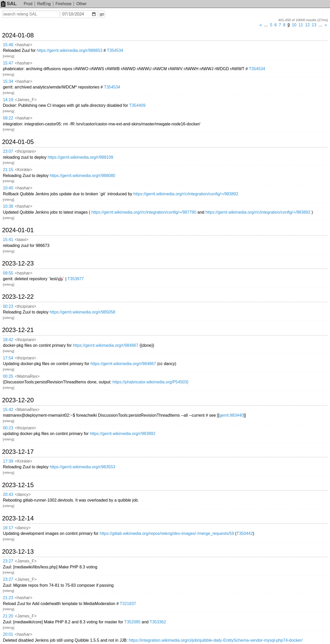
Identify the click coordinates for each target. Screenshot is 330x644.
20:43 (8, 494)
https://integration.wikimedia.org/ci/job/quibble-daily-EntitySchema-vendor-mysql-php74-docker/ (216, 640)
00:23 (8, 306)
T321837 (128, 604)
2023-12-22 (18, 297)
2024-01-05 (18, 142)
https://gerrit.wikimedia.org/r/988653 (70, 50)
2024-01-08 (18, 35)
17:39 (8, 461)
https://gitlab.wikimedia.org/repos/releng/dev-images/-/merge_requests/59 (167, 533)
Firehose (63, 4)
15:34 (8, 81)
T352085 (132, 622)
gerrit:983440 (231, 415)
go (102, 14)
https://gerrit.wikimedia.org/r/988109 (80, 157)
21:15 (8, 170)
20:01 (8, 634)
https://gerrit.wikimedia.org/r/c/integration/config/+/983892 (186, 194)
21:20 (8, 616)
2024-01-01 (18, 230)
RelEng (44, 4)
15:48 (8, 45)
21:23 (8, 598)
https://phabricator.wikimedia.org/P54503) (150, 382)
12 (308, 25)
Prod (28, 4)
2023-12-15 (18, 485)
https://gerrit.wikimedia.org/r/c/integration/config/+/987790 (144, 212)
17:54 (8, 358)
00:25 (8, 376)
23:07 (8, 151)
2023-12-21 (18, 330)
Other (81, 4)
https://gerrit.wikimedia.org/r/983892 (122, 434)
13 (314, 25)
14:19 (8, 100)
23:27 (8, 561)
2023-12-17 (18, 452)
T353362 (158, 622)
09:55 (8, 273)
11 (301, 25)
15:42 (8, 410)
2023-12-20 (18, 400)
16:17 (8, 528)
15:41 (8, 240)
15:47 (8, 63)
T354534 (115, 50)
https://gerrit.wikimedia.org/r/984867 (105, 345)
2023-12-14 (18, 518)
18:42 (8, 340)
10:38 (8, 206)
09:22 (8, 118)
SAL (9, 3)
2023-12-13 (18, 552)
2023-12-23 (18, 263)
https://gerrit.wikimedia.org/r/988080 (82, 176)
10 (294, 25)
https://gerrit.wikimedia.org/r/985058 (82, 312)
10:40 (8, 188)
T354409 (137, 105)
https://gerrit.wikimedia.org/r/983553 (82, 467)
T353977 (76, 279)
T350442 (245, 533)
